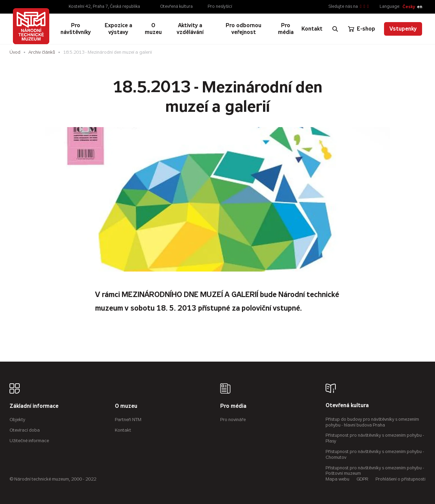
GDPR (362, 479)
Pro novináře (233, 420)
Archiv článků (42, 52)
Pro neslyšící (220, 6)
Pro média (233, 406)
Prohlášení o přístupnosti (401, 479)
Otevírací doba (25, 430)
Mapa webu (337, 479)
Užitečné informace (29, 441)
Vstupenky (403, 29)
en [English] (420, 7)
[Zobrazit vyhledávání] (335, 29)
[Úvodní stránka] (31, 26)
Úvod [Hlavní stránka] (15, 52)
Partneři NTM (128, 420)
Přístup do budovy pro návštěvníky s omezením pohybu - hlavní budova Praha (372, 422)
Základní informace (34, 406)
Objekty (17, 420)
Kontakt (123, 430)
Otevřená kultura (177, 6)
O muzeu (126, 406)
